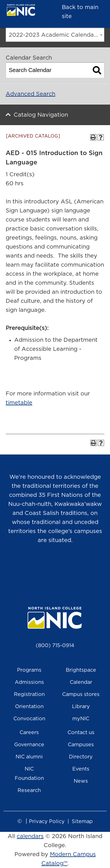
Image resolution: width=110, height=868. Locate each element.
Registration (29, 695)
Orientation (29, 707)
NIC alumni (29, 757)
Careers (29, 733)
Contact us (81, 733)
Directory (81, 757)
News (81, 781)
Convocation (29, 719)
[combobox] (55, 35)
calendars (30, 836)
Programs (29, 670)
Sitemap (82, 822)
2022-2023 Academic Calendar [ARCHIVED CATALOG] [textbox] (56, 35)
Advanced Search (30, 94)
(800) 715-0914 (55, 646)
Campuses (81, 745)
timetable (19, 403)
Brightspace (81, 670)
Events (81, 769)
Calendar (81, 682)
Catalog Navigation (41, 115)
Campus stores (81, 695)
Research (29, 791)
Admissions (29, 682)
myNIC (81, 719)
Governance (29, 745)
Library (81, 707)
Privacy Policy (47, 822)
